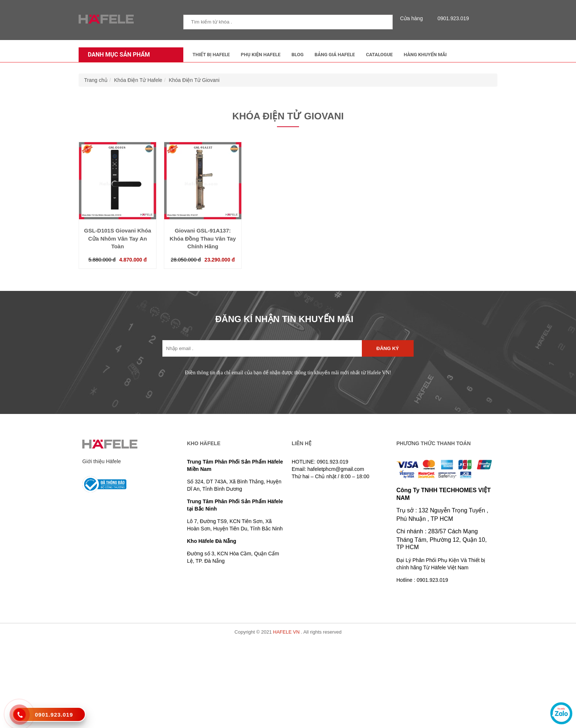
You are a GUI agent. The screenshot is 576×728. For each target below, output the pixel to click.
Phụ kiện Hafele (261, 55)
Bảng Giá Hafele (335, 55)
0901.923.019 (451, 18)
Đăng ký (388, 348)
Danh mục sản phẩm (117, 55)
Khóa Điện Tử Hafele (138, 80)
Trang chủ (96, 80)
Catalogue (379, 55)
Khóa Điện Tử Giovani (194, 80)
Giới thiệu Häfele (102, 461)
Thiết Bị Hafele (211, 55)
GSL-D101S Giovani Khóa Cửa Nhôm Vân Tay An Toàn (118, 238)
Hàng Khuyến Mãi (425, 55)
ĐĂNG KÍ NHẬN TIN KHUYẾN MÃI (284, 319)
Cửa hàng (413, 18)
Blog (298, 55)
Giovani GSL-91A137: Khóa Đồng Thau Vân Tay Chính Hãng (203, 238)
